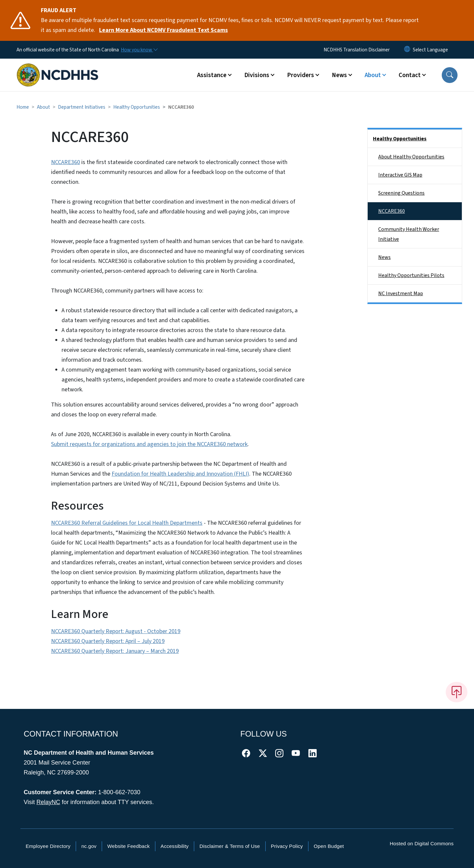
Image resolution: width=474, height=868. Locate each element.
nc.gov (89, 846)
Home (23, 107)
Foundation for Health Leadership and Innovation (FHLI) (180, 474)
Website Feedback (129, 846)
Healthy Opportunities (137, 107)
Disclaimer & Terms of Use (230, 846)
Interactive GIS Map (400, 175)
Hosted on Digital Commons (422, 843)
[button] (450, 75)
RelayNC (48, 802)
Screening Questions (401, 193)
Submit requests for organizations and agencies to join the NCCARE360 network (149, 444)
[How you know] (139, 50)
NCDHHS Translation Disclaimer (357, 50)
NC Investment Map (401, 294)
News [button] (339, 75)
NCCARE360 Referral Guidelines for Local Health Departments (127, 523)
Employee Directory (48, 846)
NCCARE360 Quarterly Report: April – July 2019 (108, 641)
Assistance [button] (212, 75)
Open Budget (329, 846)
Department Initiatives (82, 107)
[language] (430, 50)
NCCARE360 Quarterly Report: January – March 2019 (115, 651)
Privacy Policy (287, 846)
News (384, 257)
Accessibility (175, 846)
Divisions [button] (257, 75)
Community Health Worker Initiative (409, 234)
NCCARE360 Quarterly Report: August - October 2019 (116, 631)
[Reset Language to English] (407, 50)
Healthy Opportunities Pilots (411, 275)
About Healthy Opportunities (411, 157)
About (43, 107)
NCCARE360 (66, 162)
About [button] (373, 75)
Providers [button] (301, 75)
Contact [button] (410, 75)
